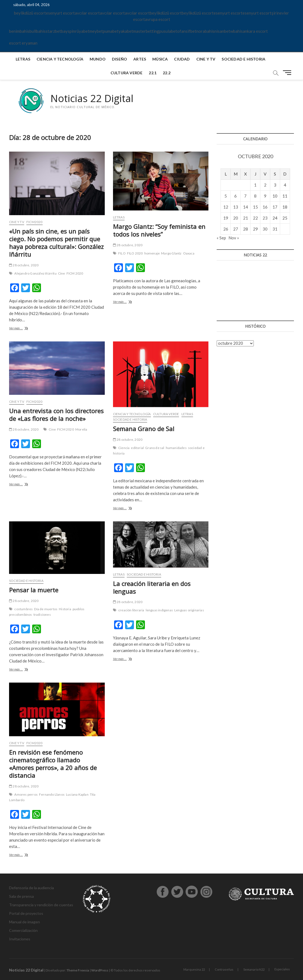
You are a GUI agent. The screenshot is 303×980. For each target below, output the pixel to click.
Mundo (98, 59)
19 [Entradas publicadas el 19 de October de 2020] (226, 218)
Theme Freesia (78, 970)
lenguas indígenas (159, 610)
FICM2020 (35, 222)
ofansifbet (187, 31)
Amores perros (26, 794)
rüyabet (82, 31)
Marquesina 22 (194, 969)
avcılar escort (87, 13)
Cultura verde (127, 73)
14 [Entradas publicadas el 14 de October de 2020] (246, 207)
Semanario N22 (254, 969)
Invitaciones (20, 939)
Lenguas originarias (189, 610)
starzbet (53, 31)
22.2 (167, 73)
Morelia (81, 429)
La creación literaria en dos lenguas (152, 587)
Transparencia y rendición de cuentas (41, 905)
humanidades (176, 448)
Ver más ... (22, 329)
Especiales (282, 969)
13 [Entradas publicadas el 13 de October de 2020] (236, 207)
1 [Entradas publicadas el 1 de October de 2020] (255, 185)
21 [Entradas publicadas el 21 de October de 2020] (246, 218)
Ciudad (182, 59)
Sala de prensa (21, 896)
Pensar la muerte (34, 590)
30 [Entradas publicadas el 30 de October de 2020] (265, 229)
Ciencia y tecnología (60, 59)
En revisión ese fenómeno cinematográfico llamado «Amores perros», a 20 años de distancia (53, 764)
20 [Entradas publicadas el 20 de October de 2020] (236, 218)
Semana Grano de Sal (144, 429)
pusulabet (168, 31)
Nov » (234, 238)
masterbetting (146, 31)
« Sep (221, 238)
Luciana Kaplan (77, 794)
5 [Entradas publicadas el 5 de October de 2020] (226, 196)
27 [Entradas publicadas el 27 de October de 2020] (236, 229)
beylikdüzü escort (30, 13)
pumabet (111, 31)
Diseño (119, 59)
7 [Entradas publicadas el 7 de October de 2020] (245, 196)
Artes (140, 59)
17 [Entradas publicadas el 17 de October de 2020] (275, 207)
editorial (137, 448)
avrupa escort (158, 19)
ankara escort (255, 31)
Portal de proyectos (26, 913)
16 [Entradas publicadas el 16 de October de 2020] (265, 207)
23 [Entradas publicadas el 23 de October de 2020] (265, 218)
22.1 (153, 73)
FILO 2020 (135, 253)
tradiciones (42, 614)
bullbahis (38, 31)
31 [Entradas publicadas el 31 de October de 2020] (275, 229)
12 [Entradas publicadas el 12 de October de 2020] (226, 207)
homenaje (152, 253)
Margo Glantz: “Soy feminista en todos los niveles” (159, 230)
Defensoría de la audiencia (31, 888)
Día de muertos (46, 609)
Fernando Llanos (52, 794)
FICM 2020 (75, 273)
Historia (65, 609)
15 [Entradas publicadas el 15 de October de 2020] (255, 207)
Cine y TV (206, 59)
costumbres (24, 609)
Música (160, 59)
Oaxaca (189, 253)
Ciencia (124, 448)
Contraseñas (224, 969)
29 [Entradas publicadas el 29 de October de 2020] (255, 229)
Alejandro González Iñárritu (35, 273)
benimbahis (19, 31)
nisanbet (222, 31)
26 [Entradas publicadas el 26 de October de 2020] (226, 229)
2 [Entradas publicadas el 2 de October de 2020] (265, 185)
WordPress (100, 970)
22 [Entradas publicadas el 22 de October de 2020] (255, 218)
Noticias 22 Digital (92, 98)
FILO (122, 253)
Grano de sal (155, 448)
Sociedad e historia (243, 59)
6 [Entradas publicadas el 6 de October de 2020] (235, 196)
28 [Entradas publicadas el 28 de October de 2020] (246, 229)
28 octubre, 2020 (24, 265)
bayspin (68, 31)
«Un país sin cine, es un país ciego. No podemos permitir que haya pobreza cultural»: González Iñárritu (56, 243)
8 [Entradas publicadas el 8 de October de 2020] (255, 196)
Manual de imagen (24, 922)
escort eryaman (23, 43)
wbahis (236, 31)
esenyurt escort (60, 13)
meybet (96, 31)
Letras (23, 59)
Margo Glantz (171, 253)
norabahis (205, 31)
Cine (62, 273)
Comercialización (23, 930)
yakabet (126, 31)
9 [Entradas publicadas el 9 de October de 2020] (265, 196)
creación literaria (131, 610)
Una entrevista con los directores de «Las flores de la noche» (56, 415)
